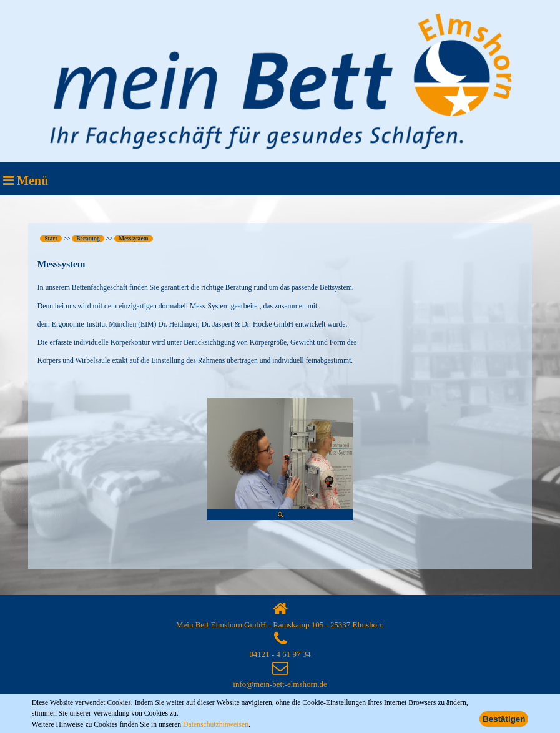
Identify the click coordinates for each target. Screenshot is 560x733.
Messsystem (133, 239)
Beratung (88, 239)
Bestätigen (504, 719)
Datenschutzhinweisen (216, 725)
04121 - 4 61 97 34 (280, 654)
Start (51, 239)
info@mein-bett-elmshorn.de (280, 684)
